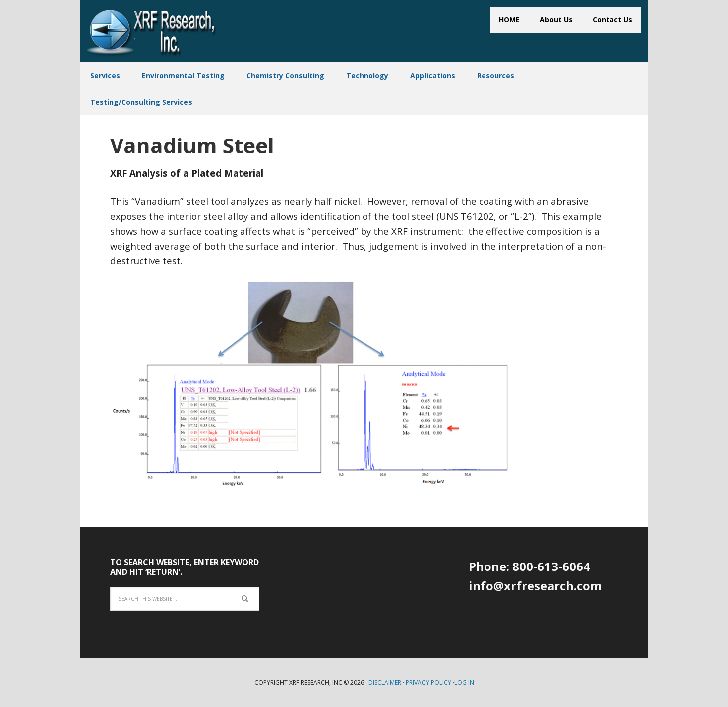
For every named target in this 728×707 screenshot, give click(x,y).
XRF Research (151, 32)
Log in (464, 682)
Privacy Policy (428, 682)
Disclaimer (385, 682)
